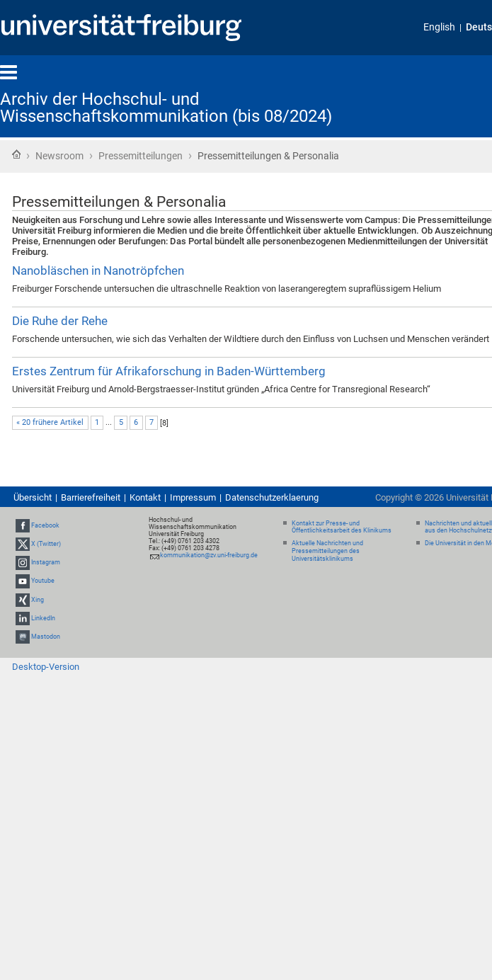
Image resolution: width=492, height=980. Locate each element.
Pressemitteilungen (141, 156)
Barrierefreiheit (91, 497)
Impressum (193, 497)
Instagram (46, 562)
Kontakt (145, 497)
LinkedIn (43, 618)
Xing (38, 600)
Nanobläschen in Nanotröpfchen (98, 270)
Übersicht (33, 497)
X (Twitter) (46, 544)
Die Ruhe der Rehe (60, 321)
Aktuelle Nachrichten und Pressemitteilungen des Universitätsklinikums (327, 551)
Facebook (45, 525)
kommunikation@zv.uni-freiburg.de (209, 555)
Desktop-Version (46, 667)
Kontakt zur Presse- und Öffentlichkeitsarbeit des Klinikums (342, 527)
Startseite (16, 154)
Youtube (43, 581)
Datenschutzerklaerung (272, 497)
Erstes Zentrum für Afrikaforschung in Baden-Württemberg (169, 371)
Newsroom (59, 156)
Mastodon (46, 637)
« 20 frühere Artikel (50, 422)
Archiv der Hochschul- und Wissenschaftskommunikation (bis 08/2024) (166, 108)
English (439, 27)
